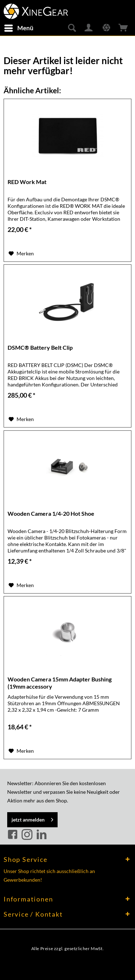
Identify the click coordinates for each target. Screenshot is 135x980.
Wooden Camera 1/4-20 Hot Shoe (51, 513)
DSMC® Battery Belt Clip (40, 347)
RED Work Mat (27, 182)
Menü (19, 27)
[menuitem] (19, 28)
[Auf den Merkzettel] (21, 254)
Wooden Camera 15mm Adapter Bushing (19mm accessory (60, 683)
